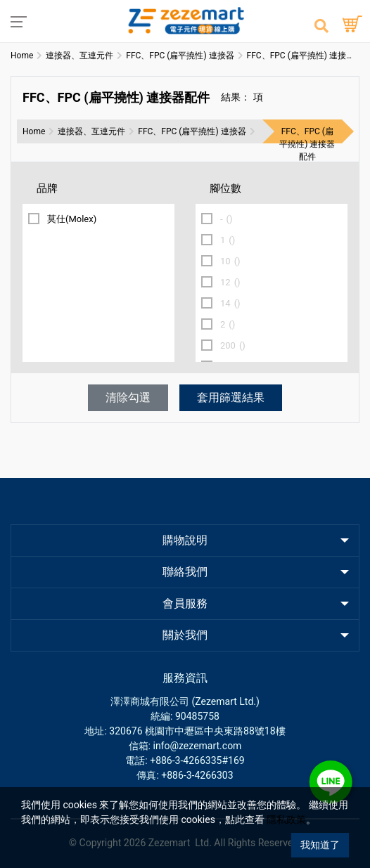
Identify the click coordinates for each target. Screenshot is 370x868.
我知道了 (320, 845)
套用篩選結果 (231, 397)
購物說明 (185, 540)
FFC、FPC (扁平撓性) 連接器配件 (307, 144)
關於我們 (185, 635)
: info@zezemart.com (195, 746)
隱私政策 (286, 820)
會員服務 (185, 603)
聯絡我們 (185, 572)
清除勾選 (128, 397)
